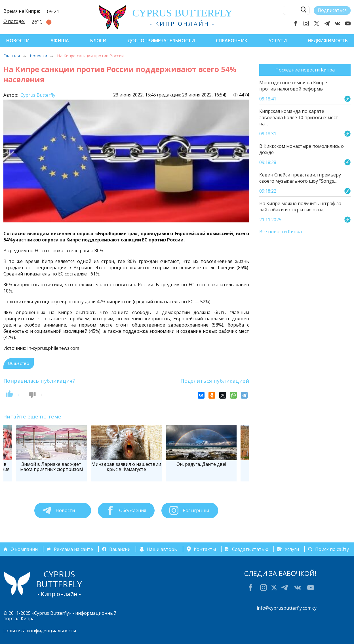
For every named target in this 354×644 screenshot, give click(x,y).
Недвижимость (328, 41)
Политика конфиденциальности (40, 631)
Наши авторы (162, 549)
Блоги (98, 41)
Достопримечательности (161, 41)
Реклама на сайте (73, 549)
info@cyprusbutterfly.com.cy (287, 608)
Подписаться (332, 10)
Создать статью (250, 549)
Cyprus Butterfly (37, 95)
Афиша (60, 41)
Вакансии (120, 549)
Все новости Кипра (281, 232)
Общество (19, 363)
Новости (18, 41)
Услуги (278, 41)
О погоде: (14, 21)
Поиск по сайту (332, 549)
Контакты (205, 549)
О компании (24, 549)
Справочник (232, 41)
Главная (12, 56)
